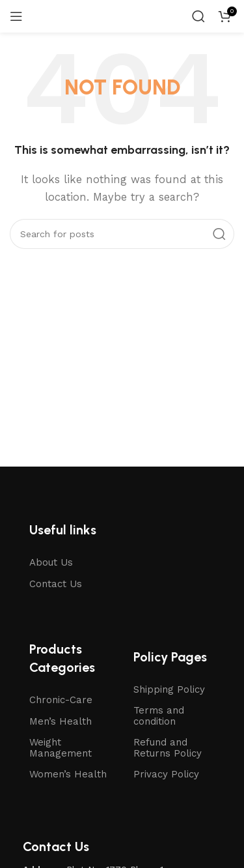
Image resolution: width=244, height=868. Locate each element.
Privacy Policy (166, 774)
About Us (51, 562)
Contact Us (56, 584)
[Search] (198, 16)
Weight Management (61, 748)
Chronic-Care (61, 700)
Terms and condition (159, 716)
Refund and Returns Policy (168, 748)
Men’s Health (61, 721)
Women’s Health (68, 774)
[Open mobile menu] (16, 16)
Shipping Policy (169, 689)
